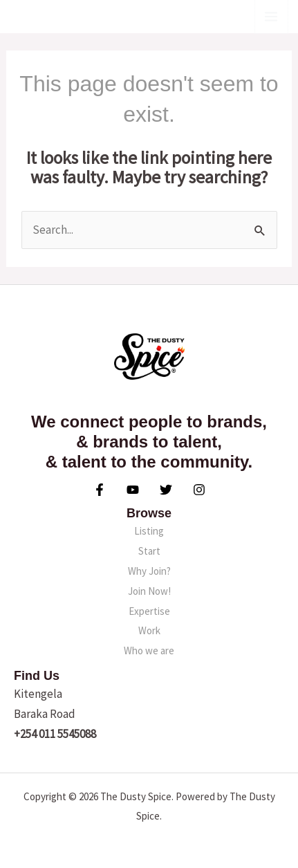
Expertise (149, 611)
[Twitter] (166, 490)
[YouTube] (133, 490)
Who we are (149, 650)
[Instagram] (199, 490)
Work (149, 630)
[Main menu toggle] (272, 17)
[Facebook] (100, 490)
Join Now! (149, 591)
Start (149, 551)
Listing (149, 531)
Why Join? (149, 571)
